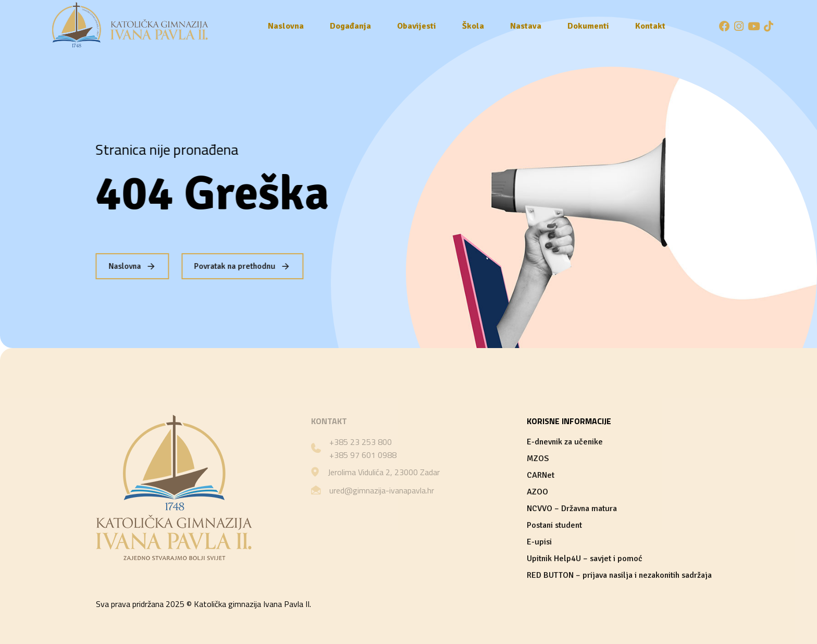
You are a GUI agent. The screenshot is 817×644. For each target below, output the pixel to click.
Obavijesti (417, 26)
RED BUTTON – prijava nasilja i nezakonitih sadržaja (619, 575)
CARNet (541, 475)
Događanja (350, 26)
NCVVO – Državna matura (572, 509)
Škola (473, 26)
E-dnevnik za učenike (565, 442)
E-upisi (539, 542)
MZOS (538, 459)
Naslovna (286, 26)
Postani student (554, 525)
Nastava (526, 26)
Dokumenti (588, 26)
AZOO (537, 492)
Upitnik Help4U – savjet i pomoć (585, 559)
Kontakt (650, 26)
